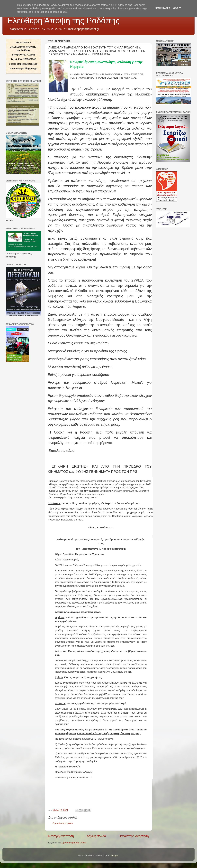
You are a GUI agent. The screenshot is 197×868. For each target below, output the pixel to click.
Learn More (162, 8)
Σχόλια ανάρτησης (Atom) (74, 843)
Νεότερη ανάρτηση (61, 836)
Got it (177, 8)
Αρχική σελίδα (96, 836)
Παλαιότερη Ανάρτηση (134, 836)
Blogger (115, 856)
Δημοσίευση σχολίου (63, 823)
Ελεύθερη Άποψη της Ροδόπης (63, 21)
